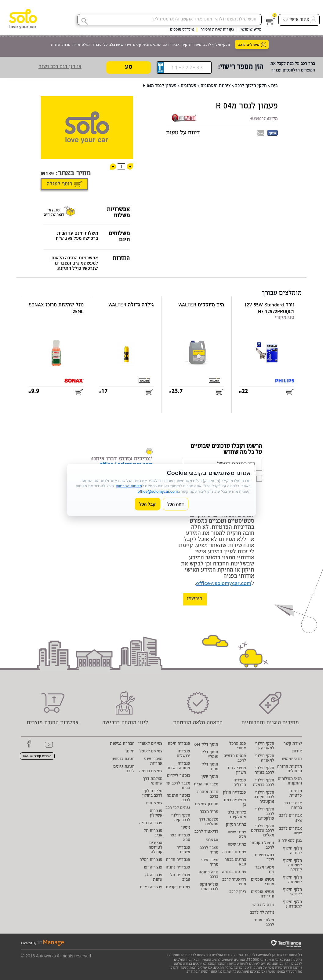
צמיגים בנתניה (234, 872)
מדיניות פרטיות (296, 794)
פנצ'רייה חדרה (178, 860)
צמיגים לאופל (151, 752)
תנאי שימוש (292, 759)
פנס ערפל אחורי (238, 746)
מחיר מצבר (209, 812)
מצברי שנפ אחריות (153, 762)
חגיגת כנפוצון (123, 759)
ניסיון (186, 828)
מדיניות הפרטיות (129, 486)
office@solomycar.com (224, 584)
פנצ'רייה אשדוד (183, 850)
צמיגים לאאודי (150, 744)
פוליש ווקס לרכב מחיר (209, 887)
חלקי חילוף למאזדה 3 (292, 905)
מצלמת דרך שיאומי (153, 781)
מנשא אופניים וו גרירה (263, 894)
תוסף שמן (210, 777)
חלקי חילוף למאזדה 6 (265, 746)
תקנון (130, 752)
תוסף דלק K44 (206, 745)
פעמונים (189, 86)
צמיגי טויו (154, 804)
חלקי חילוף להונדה (292, 851)
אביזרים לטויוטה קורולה (156, 848)
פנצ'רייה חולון (234, 793)
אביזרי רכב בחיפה (293, 806)
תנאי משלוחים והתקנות (290, 781)
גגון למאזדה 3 (290, 841)
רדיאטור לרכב (206, 832)
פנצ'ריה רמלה (151, 860)
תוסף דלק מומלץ (210, 755)
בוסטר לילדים (179, 776)
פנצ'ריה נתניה (151, 823)
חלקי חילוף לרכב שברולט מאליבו (263, 831)
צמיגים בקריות (178, 888)
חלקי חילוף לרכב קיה (181, 818)
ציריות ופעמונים (216, 86)
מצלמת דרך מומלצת (209, 822)
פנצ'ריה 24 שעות (153, 878)
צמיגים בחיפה (151, 772)
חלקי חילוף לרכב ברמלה (264, 783)
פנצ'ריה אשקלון (156, 814)
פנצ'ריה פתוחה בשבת (179, 766)
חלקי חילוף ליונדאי (292, 892)
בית (274, 86)
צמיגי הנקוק (236, 825)
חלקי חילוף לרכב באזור (265, 771)
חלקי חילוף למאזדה (265, 759)
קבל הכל (147, 504)
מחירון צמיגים (207, 804)
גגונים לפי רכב (178, 808)
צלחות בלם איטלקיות (237, 815)
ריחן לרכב (238, 892)
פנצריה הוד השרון (237, 771)
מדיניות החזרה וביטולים (290, 769)
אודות (297, 752)
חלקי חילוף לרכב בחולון (152, 794)
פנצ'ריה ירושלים (183, 754)
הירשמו (195, 599)
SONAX (212, 841)
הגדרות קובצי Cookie (37, 756)
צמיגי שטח (237, 845)
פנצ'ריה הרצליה (240, 783)
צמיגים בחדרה (234, 852)
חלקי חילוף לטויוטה (292, 880)
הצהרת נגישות (122, 744)
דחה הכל (176, 504)
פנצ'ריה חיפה (179, 744)
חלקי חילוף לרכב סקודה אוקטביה (264, 797)
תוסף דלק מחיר (210, 767)
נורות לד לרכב (262, 913)
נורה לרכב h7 (263, 905)
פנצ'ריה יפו (153, 868)
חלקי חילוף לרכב (251, 86)
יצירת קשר (293, 744)
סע (129, 68)
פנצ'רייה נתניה (178, 868)
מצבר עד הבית (206, 785)
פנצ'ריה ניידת (151, 888)
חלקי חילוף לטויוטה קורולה (292, 866)
